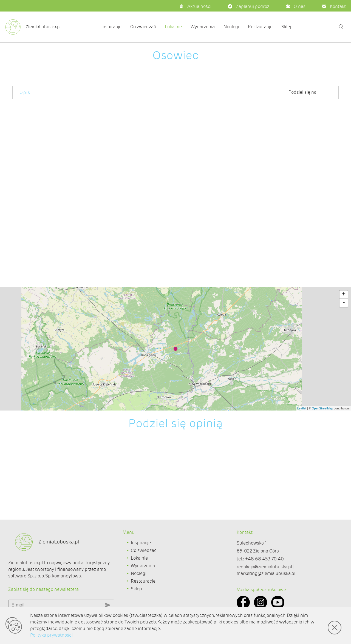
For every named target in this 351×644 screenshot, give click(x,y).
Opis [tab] (25, 92)
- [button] (344, 303)
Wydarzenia (203, 27)
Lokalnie (173, 27)
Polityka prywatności (51, 635)
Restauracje (260, 27)
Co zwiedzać (143, 27)
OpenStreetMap (322, 408)
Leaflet (302, 408)
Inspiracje (111, 27)
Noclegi (231, 27)
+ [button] (344, 295)
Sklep (287, 27)
